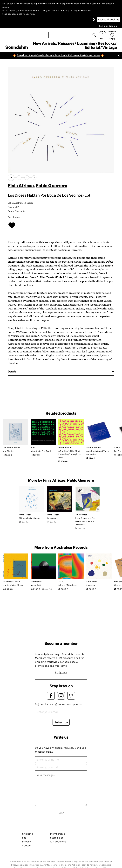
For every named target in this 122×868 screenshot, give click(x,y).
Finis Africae (21, 185)
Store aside (57, 838)
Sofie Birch (92, 582)
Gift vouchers (58, 842)
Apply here (61, 672)
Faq (24, 838)
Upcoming (86, 43)
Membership (58, 834)
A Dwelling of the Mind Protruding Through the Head (70, 454)
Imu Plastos (8, 451)
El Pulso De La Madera (30, 518)
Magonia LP (36, 585)
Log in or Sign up (108, 26)
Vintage (109, 47)
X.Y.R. (61, 582)
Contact (27, 845)
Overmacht (36, 582)
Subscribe (61, 722)
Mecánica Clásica (11, 582)
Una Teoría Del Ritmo (13, 585)
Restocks (106, 43)
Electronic (20, 211)
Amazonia (52, 518)
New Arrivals (44, 43)
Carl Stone (8, 447)
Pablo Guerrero (51, 185)
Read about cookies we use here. (18, 14)
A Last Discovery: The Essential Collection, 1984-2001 (85, 521)
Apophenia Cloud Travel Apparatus (98, 453)
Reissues (66, 43)
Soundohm (16, 47)
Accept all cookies (109, 19)
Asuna (17, 447)
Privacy (26, 842)
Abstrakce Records (24, 203)
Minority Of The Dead (41, 451)
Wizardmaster (65, 447)
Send (61, 813)
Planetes (91, 585)
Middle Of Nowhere (68, 585)
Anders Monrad (94, 447)
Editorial (92, 47)
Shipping (28, 834)
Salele (117, 447)
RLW (33, 447)
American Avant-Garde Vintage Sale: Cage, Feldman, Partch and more (58, 55)
